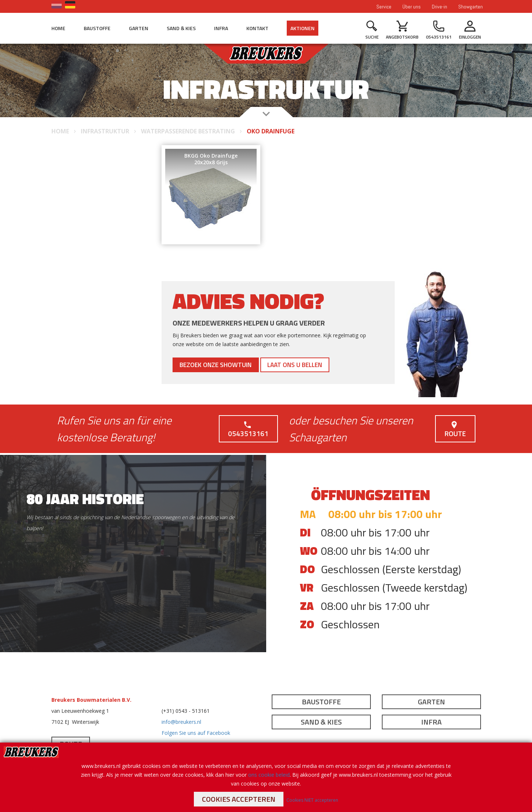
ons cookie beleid (269, 775)
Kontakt (257, 28)
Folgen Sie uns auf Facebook (196, 733)
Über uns (412, 7)
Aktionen (303, 28)
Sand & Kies (181, 28)
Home (58, 28)
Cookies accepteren (239, 799)
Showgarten (471, 7)
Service (384, 7)
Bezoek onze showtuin (222, 365)
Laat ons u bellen (314, 365)
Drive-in (439, 7)
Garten (139, 28)
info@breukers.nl (181, 722)
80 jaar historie (85, 499)
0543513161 (248, 430)
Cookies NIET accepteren (312, 800)
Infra (221, 28)
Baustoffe (97, 28)
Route (455, 430)
